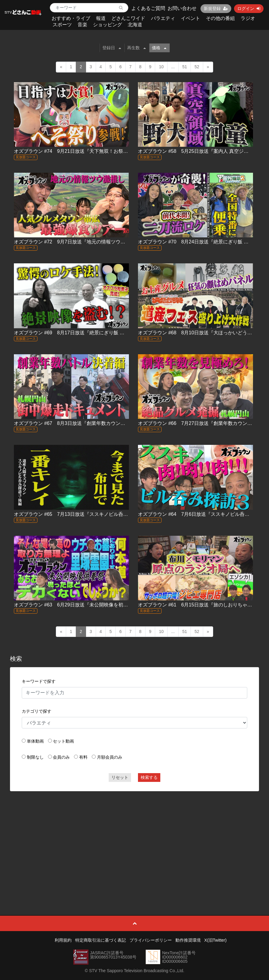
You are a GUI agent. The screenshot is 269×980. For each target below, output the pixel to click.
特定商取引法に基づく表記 (101, 940)
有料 (83, 757)
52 (197, 67)
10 (161, 67)
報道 (101, 18)
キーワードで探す (39, 681)
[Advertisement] (134, 840)
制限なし (35, 757)
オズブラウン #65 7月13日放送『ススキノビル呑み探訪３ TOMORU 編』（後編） (105, 514)
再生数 (136, 48)
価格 (159, 48)
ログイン (249, 8)
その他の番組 (220, 18)
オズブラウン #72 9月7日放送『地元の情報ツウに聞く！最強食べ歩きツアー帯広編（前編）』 (118, 242)
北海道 (135, 25)
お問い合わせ (182, 8)
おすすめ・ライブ (71, 18)
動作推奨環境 (188, 940)
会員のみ (61, 757)
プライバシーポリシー (151, 940)
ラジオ (248, 18)
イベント (191, 18)
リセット (120, 777)
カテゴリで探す (37, 711)
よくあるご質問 (148, 8)
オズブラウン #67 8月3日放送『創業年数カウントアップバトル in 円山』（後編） (104, 423)
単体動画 (35, 741)
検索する (149, 777)
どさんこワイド (128, 18)
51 (185, 67)
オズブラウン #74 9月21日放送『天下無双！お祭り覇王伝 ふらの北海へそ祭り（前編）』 (114, 151)
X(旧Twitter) (216, 940)
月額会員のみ (110, 757)
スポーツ (62, 25)
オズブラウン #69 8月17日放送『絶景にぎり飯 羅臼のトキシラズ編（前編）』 (101, 333)
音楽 (82, 25)
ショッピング (107, 25)
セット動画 (63, 741)
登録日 (112, 48)
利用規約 (63, 940)
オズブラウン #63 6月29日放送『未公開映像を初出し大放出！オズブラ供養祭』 (102, 605)
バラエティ (163, 18)
